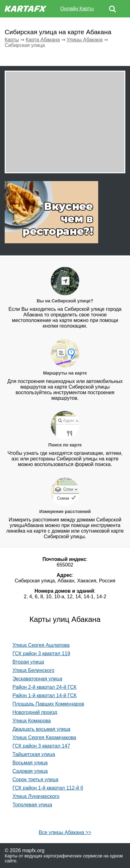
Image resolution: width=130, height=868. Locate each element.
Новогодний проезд (35, 712)
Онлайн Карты (77, 9)
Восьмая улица (30, 763)
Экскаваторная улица (37, 679)
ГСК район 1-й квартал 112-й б (48, 788)
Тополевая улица (32, 805)
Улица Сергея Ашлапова (41, 645)
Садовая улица (30, 771)
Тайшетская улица (34, 754)
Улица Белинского (33, 670)
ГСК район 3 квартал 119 (41, 653)
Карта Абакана (43, 40)
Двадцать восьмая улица (41, 729)
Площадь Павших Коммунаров (48, 704)
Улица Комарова (32, 721)
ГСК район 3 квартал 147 (41, 746)
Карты (12, 40)
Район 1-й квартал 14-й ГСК (45, 695)
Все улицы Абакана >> (65, 832)
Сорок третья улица (35, 779)
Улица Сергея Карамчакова (44, 737)
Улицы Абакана (85, 40)
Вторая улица (28, 662)
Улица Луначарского (36, 796)
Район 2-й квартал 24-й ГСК (45, 687)
